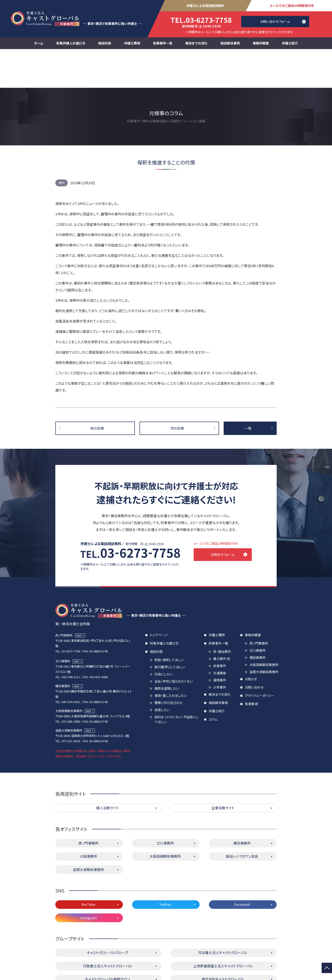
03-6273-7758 (201, 20)
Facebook (242, 868)
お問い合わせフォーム (275, 21)
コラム (213, 683)
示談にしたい (164, 637)
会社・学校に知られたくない (174, 645)
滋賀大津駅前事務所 (264, 635)
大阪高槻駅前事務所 (264, 628)
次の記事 (177, 389)
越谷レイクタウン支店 (242, 820)
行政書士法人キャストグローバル (108, 929)
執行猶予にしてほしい (170, 630)
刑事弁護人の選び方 (71, 43)
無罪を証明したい (167, 652)
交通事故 (220, 636)
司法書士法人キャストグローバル (223, 916)
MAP (79, 599)
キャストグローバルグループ (108, 916)
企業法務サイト (223, 771)
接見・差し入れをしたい (171, 659)
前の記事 (97, 389)
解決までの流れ (196, 43)
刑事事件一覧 (163, 43)
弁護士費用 (132, 43)
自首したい (162, 673)
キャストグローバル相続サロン (108, 942)
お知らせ (251, 642)
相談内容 (105, 43)
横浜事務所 (258, 621)
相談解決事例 (230, 43)
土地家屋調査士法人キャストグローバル (223, 929)
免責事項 (251, 667)
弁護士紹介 (290, 43)
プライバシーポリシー (260, 659)
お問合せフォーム (227, 516)
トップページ (159, 598)
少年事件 (220, 651)
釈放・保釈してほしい (169, 623)
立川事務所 (258, 614)
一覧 (248, 389)
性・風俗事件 (222, 615)
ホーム (39, 43)
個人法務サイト (108, 771)
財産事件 (220, 629)
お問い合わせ (254, 651)
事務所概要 (261, 43)
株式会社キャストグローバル (223, 942)
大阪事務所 (88, 820)
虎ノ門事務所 (259, 607)
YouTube (88, 868)
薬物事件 (220, 643)
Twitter (165, 868)
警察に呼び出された (169, 666)
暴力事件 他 (222, 622)
